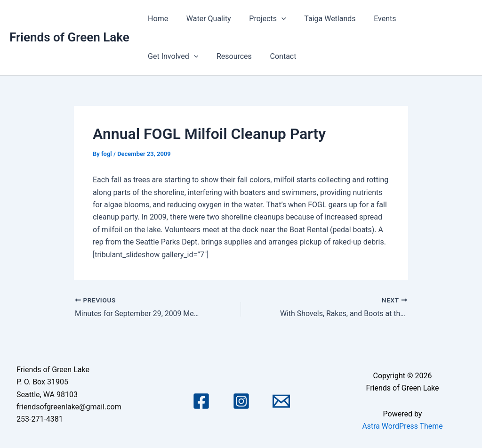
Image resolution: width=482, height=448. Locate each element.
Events (371, 19)
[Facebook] (201, 401)
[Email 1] (281, 401)
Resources (164, 56)
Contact (210, 56)
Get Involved (422, 19)
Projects (260, 19)
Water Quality (204, 19)
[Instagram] (241, 401)
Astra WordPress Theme (402, 426)
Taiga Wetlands (319, 19)
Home (157, 19)
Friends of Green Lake (69, 37)
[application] (273, 19)
